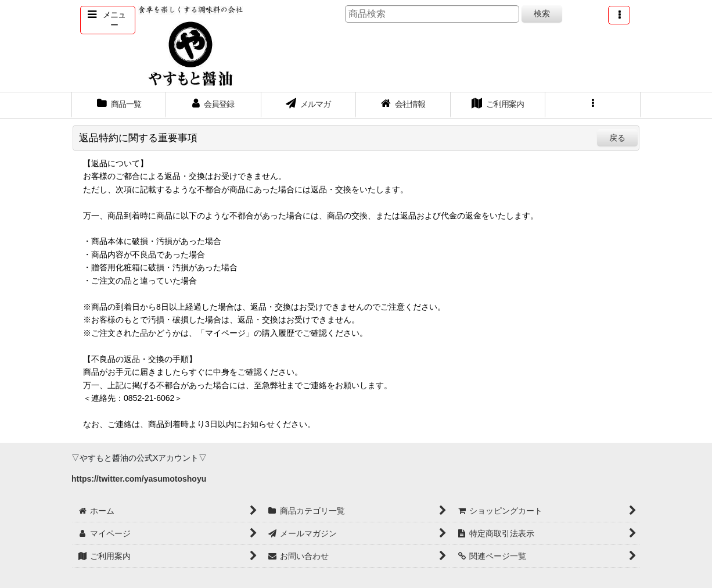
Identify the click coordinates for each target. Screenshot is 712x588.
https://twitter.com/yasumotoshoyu (139, 479)
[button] (108, 20)
